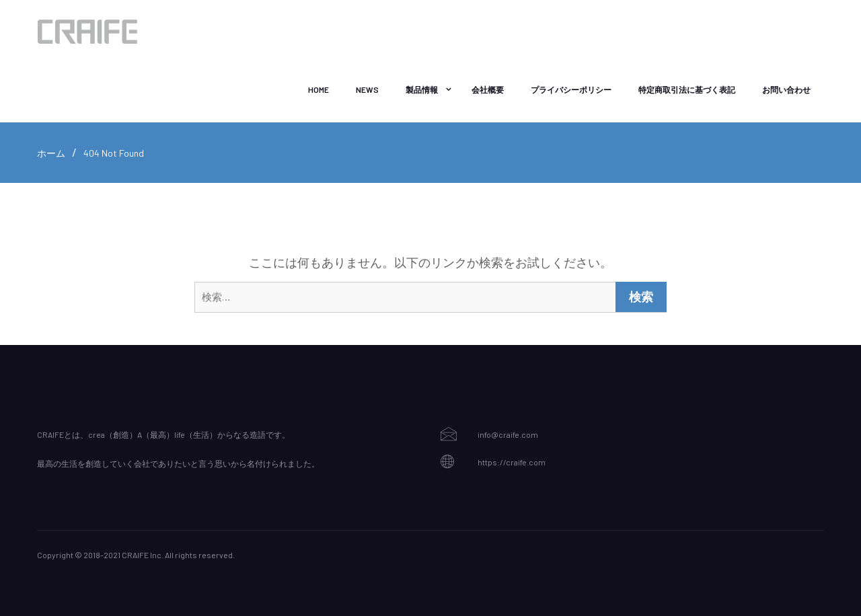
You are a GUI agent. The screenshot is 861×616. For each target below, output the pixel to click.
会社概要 (488, 89)
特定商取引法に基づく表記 (687, 89)
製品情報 (422, 89)
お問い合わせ (786, 89)
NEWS (367, 89)
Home (319, 89)
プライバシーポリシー (571, 89)
